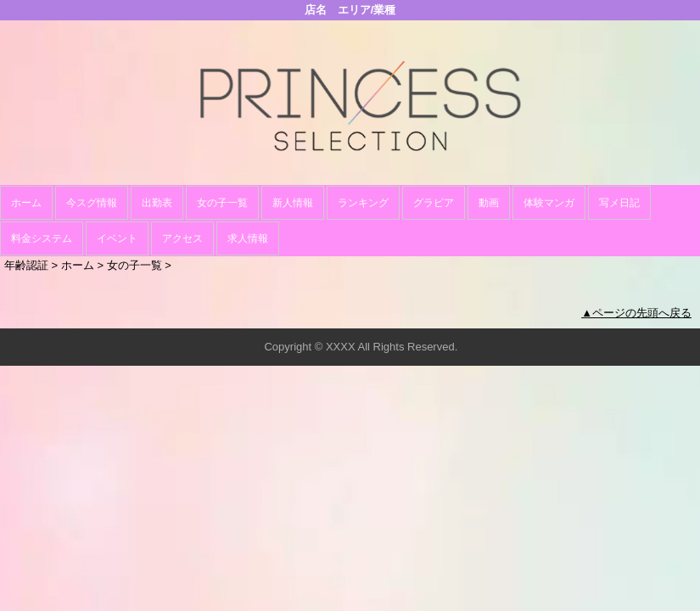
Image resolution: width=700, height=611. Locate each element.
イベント (117, 238)
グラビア (434, 203)
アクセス (182, 238)
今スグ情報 (92, 203)
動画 (489, 203)
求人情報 (248, 238)
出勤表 (157, 203)
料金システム (42, 238)
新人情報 (293, 203)
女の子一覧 (222, 203)
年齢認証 (26, 265)
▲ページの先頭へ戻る (636, 313)
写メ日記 (619, 203)
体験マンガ (549, 203)
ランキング (363, 203)
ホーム (26, 203)
